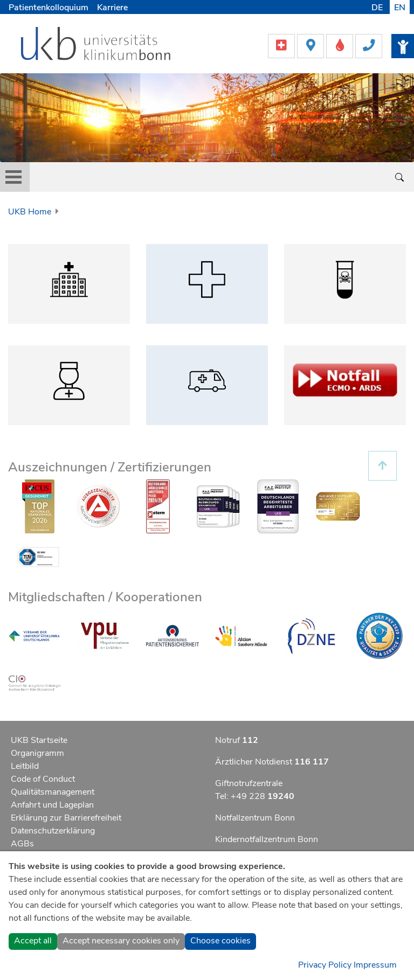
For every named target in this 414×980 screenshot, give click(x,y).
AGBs (22, 844)
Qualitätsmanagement (53, 792)
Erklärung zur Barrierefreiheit (66, 818)
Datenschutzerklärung (53, 831)
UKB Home (30, 212)
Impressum (375, 965)
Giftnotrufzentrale (249, 783)
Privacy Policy (325, 965)
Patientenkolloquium (49, 8)
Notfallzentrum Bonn (255, 818)
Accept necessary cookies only (121, 941)
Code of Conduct (43, 779)
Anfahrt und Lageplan (52, 805)
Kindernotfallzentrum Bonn (267, 839)
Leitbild (25, 766)
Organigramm (37, 753)
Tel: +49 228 (255, 796)
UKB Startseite (39, 740)
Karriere (112, 8)
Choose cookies (220, 941)
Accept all (33, 941)
